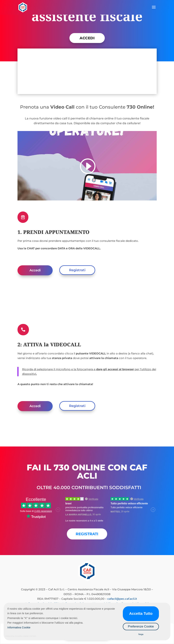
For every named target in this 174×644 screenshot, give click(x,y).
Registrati (77, 270)
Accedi (35, 270)
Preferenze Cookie (141, 626)
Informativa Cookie (19, 627)
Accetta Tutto (141, 613)
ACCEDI (87, 38)
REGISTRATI (87, 534)
